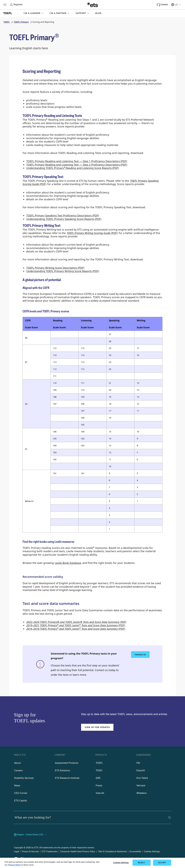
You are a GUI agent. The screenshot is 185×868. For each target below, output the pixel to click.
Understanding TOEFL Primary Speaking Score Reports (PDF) (64, 219)
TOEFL (99, 763)
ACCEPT (162, 863)
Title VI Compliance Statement (112, 852)
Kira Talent (142, 778)
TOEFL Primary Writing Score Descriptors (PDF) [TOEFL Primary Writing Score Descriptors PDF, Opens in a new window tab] (55, 268)
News (17, 786)
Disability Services (24, 778)
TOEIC (99, 770)
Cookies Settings (152, 852)
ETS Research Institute (67, 778)
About (17, 763)
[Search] (169, 818)
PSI (138, 763)
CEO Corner (21, 793)
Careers (18, 770)
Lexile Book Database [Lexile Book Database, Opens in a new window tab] (68, 563)
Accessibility (135, 852)
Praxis (99, 786)
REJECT (142, 863)
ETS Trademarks (50, 852)
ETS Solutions (62, 770)
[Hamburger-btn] (5, 5)
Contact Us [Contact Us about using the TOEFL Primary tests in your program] (140, 654)
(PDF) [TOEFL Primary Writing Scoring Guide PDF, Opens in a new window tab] (92, 233)
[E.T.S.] (92, 5)
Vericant (141, 786)
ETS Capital (21, 801)
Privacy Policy (15, 865)
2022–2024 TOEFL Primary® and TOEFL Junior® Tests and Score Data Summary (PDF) (76, 622)
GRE (98, 778)
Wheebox (141, 793)
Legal (16, 852)
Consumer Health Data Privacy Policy (78, 852)
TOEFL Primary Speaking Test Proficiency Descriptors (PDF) (63, 215)
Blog (98, 13)
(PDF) (76, 625)
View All (100, 793)
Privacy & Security (30, 852)
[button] (34, 13)
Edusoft (141, 770)
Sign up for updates (97, 727)
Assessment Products (67, 763)
